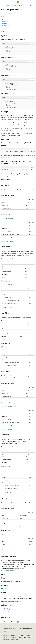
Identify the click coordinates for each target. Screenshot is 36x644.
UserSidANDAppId (7, 307)
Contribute (28, 635)
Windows (7, 5)
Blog (22, 635)
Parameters (6, 26)
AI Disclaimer (6, 635)
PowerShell (13, 5)
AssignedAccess (21, 5)
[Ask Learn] (31, 5)
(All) (3, 347)
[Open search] (30, 2)
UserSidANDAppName (8, 241)
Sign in (33, 2)
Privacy (5, 637)
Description (5, 22)
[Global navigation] (1, 2)
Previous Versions (15, 635)
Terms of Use (27, 637)
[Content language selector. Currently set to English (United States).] (10, 628)
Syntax (5, 20)
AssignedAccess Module (11, 14)
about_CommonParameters (8, 571)
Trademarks (6, 639)
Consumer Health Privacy (15, 637)
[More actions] (33, 5)
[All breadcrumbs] (3, 5)
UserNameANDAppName (9, 218)
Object (3, 589)
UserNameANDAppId (7, 285)
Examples (5, 24)
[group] (18, 152)
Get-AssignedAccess (9, 611)
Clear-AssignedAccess (10, 609)
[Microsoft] (18, 2)
